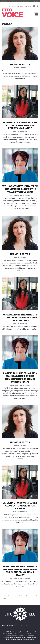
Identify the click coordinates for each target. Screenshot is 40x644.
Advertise (12, 6)
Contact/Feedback (25, 625)
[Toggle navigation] (36, 15)
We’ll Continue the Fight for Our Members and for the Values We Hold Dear (20, 189)
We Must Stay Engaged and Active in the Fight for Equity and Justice (20, 125)
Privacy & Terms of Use (9, 625)
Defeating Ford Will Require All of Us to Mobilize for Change (20, 506)
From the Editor (20, 65)
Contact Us (28, 6)
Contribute (20, 6)
